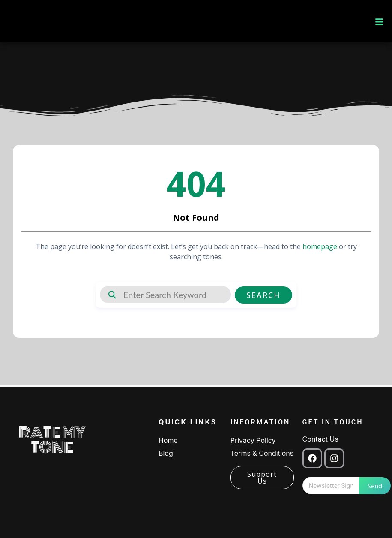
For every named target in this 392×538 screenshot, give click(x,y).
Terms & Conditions (262, 453)
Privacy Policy (253, 440)
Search (266, 295)
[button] (379, 21)
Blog (166, 453)
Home (168, 440)
